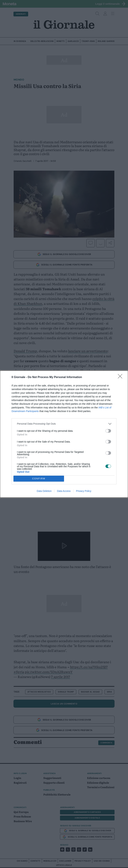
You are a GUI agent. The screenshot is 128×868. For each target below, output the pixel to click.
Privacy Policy (84, 491)
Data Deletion (44, 491)
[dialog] (64, 434)
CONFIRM (39, 479)
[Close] (121, 377)
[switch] (108, 431)
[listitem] (64, 424)
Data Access (64, 491)
